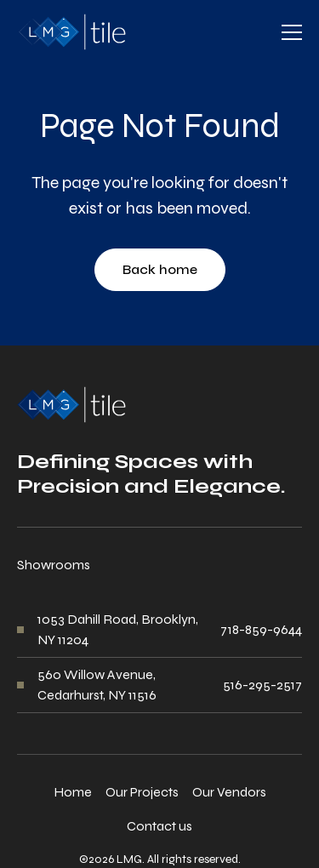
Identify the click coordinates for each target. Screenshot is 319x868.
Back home (160, 269)
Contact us (159, 826)
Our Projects (142, 792)
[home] (71, 32)
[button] (292, 32)
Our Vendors (229, 792)
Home (73, 792)
